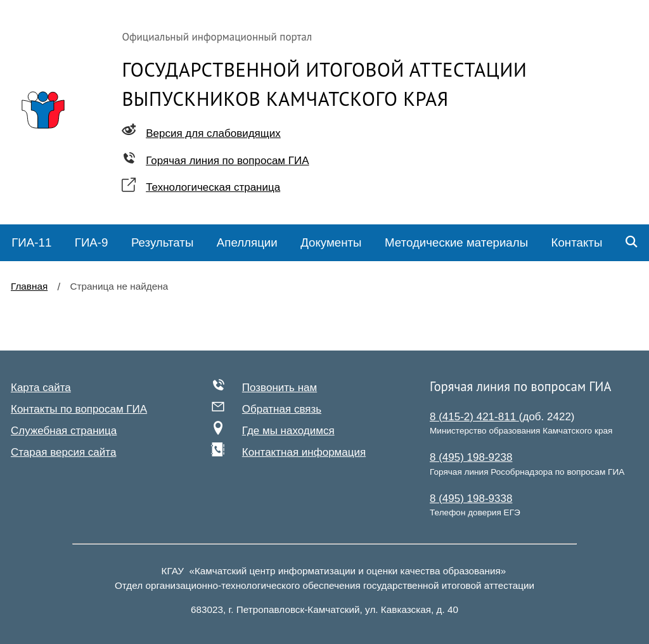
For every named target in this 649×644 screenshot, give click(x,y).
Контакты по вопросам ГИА (79, 409)
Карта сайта (41, 388)
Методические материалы (456, 242)
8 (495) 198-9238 (471, 457)
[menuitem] (32, 243)
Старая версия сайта (63, 452)
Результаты (162, 242)
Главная (29, 286)
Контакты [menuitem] (577, 242)
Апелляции (247, 242)
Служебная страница (64, 431)
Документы (331, 242)
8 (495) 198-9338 (471, 499)
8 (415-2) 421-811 (474, 417)
